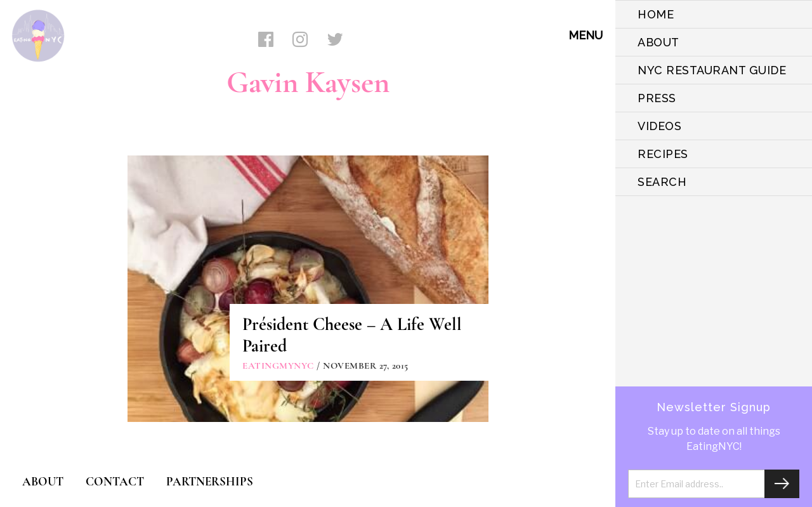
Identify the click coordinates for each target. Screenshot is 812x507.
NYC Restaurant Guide (712, 70)
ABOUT (658, 42)
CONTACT (115, 481)
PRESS (657, 98)
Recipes (663, 154)
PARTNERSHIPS (210, 481)
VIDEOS (659, 126)
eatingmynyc (278, 365)
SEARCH (662, 182)
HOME (656, 14)
